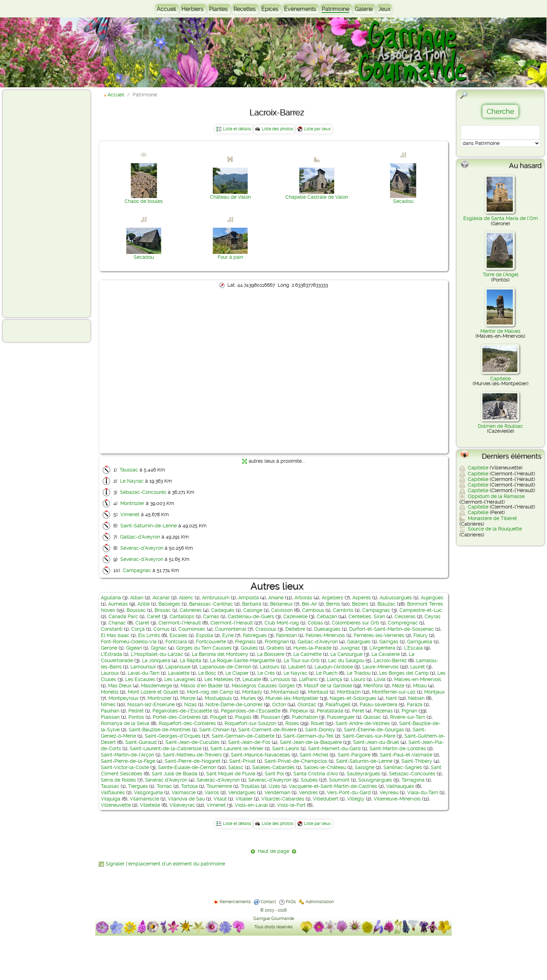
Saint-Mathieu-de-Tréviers (192, 755)
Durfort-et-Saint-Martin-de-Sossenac (392, 629)
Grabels (275, 648)
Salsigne (365, 767)
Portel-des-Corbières (177, 717)
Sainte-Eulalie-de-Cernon (187, 767)
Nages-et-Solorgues (353, 698)
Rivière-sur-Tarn (408, 717)
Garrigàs (389, 642)
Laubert (297, 667)
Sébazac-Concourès (143, 492)
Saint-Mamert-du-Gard (334, 748)
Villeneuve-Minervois (397, 799)
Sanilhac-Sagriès (403, 767)
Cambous (313, 610)
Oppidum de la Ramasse (496, 496)
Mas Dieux (120, 686)
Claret (142, 623)
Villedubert (326, 799)
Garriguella (420, 642)
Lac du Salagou (346, 660)
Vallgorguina (148, 792)
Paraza (415, 704)
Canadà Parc (123, 616)
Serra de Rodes (118, 780)
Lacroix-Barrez (390, 660)
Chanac (117, 623)
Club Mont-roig (282, 623)
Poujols (243, 717)
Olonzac (307, 704)
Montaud (318, 692)
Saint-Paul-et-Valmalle (406, 755)
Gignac (159, 648)
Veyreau (389, 792)
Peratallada (330, 711)
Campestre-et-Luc (421, 610)
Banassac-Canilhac (211, 604)
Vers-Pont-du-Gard (349, 792)
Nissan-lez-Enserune (151, 704)
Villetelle (150, 805)
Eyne (228, 635)
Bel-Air (309, 604)
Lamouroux (143, 667)
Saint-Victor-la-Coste (125, 767)
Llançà (335, 679)
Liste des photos (278, 129)
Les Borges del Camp (404, 673)
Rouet (317, 723)
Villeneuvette (116, 805)
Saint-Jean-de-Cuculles (192, 742)
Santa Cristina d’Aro (316, 774)
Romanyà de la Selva (125, 723)
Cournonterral (231, 629)
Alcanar (161, 598)
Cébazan (327, 616)
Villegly (356, 799)
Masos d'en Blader (202, 686)
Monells (110, 692)
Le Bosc (207, 673)
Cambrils (343, 610)
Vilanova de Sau (186, 799)
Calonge (253, 610)
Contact (268, 902)
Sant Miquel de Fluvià (231, 774)
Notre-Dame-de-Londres (234, 704)
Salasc (236, 767)
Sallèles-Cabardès (273, 767)
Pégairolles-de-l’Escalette (251, 711)
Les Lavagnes (180, 679)
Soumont (339, 780)
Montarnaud (285, 692)
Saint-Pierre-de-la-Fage (128, 761)
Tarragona (413, 780)
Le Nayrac (132, 481)
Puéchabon (305, 717)
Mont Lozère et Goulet (153, 692)
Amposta (249, 598)
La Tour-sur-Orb (302, 660)
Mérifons (373, 686)
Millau (420, 686)
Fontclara (176, 642)
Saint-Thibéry (417, 761)
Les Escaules (140, 679)
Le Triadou (359, 673)
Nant (391, 698)
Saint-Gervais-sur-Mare (369, 736)
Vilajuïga (111, 799)
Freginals (245, 642)
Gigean (134, 648)
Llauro (358, 679)
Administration (320, 902)
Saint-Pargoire (354, 755)
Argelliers (332, 598)
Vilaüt (220, 799)
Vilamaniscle (144, 799)
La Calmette (308, 654)
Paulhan (110, 711)
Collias (315, 623)
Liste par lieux (317, 129)
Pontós (136, 717)
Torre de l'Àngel (501, 275)
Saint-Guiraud (141, 742)
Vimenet (130, 514)
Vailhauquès (400, 786)
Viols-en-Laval (251, 805)
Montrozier (132, 503)
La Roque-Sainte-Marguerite (242, 660)
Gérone (109, 648)
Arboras (303, 598)
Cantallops (182, 616)
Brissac (163, 610)
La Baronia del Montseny (220, 654)
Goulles (249, 648)
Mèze (398, 686)
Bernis (333, 604)
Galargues (359, 642)
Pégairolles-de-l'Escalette (182, 711)
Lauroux (110, 673)
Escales (178, 635)
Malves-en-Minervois (418, 679)
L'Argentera (382, 648)
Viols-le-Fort (291, 805)
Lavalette (179, 673)
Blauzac (387, 604)
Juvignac (350, 648)
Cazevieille (295, 616)
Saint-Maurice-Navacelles (261, 755)
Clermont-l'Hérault (180, 623)
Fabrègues (255, 635)
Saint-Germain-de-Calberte (243, 736)
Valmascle (184, 792)
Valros (212, 792)
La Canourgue (346, 654)
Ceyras (433, 616)
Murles (248, 698)
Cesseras (405, 616)
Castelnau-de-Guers (251, 616)
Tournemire (219, 786)
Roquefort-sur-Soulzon (250, 723)
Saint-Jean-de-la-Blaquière (311, 742)
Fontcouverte (211, 642)
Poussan (271, 717)
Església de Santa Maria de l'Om (501, 218)
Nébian (416, 698)
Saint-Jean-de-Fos (249, 742)
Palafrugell (338, 704)
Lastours (270, 667)
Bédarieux (281, 604)
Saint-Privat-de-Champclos (296, 761)
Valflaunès (113, 792)
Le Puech (327, 673)
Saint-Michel (314, 755)
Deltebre (295, 629)
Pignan (409, 711)
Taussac (129, 470)
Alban (137, 598)
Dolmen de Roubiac (500, 426)
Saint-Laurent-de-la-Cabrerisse (166, 748)
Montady (252, 692)
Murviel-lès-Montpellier (292, 698)
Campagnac (137, 570)
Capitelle (500, 379)
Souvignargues (375, 780)
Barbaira (252, 604)
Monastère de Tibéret (492, 518)
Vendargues (242, 792)
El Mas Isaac (115, 635)
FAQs (291, 902)
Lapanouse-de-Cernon (225, 667)
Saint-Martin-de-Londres (398, 748)
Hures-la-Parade (312, 648)
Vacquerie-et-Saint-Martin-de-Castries (333, 786)
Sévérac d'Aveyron (166, 780)
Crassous (266, 629)
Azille (144, 604)
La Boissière (271, 654)
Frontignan (277, 642)
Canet (154, 616)
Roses (292, 723)
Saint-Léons (286, 748)
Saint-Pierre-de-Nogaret (193, 761)
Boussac (136, 610)
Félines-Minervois (325, 635)
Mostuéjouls (218, 698)
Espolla (205, 635)
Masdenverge (156, 686)
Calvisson (282, 610)
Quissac (372, 717)
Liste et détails (237, 129)
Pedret (136, 711)
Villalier (244, 799)
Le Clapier (237, 673)
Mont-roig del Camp (210, 692)
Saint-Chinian (214, 730)
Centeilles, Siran (367, 616)
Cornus (162, 629)
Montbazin (349, 692)
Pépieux (299, 711)
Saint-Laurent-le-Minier (237, 748)
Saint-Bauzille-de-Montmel (160, 730)
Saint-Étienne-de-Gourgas (374, 730)
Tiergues (138, 786)
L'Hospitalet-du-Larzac (157, 654)
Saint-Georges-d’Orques (173, 736)
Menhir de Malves (500, 331)
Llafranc (308, 679)
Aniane (276, 598)
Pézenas (383, 711)
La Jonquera (156, 660)
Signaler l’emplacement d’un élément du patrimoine (165, 864)
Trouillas (250, 786)
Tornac (164, 786)
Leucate (252, 679)
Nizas (190, 704)
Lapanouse (178, 667)
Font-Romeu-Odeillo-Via (129, 642)
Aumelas (118, 604)
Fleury (421, 635)
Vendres (308, 792)
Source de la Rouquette (495, 529)
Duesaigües (327, 629)
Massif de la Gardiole (328, 686)
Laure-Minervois (381, 667)
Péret (358, 711)
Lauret (418, 667)
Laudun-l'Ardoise (334, 667)
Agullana (111, 598)
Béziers (360, 604)
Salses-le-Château (325, 767)
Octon (279, 704)
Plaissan (110, 717)
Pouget (218, 717)
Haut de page (273, 851)
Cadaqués (223, 610)
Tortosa (189, 786)
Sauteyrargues (364, 774)
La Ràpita (190, 660)
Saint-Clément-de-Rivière (267, 730)
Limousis (280, 679)
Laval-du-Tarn (144, 673)
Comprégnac (403, 623)
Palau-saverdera (379, 704)
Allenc (186, 598)
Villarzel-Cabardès (283, 799)
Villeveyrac (182, 805)
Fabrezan (286, 635)
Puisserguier (341, 717)
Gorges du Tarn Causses (204, 648)
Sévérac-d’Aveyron (142, 559)
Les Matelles (219, 679)
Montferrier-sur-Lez (394, 692)
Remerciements (235, 902)
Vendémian (277, 792)
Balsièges (169, 604)
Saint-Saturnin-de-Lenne (149, 526)
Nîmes (108, 704)
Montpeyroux (123, 698)
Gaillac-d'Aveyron (140, 537)
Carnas (211, 616)
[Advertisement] (33, 203)
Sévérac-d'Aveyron (142, 548)
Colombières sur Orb (355, 623)
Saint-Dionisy (320, 730)
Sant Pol (274, 774)
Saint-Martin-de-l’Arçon (128, 755)
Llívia (380, 679)
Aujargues (432, 598)
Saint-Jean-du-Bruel (376, 742)
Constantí (112, 629)
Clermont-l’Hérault (232, 623)
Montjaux (434, 692)
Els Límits (149, 635)
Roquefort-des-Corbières (187, 723)
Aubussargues (396, 598)
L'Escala (413, 648)
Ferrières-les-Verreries (379, 635)
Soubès (309, 780)
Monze (188, 698)
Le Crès (266, 673)
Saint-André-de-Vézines (363, 723)
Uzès (274, 786)
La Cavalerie (386, 654)
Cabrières (191, 610)
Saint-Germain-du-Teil (308, 736)
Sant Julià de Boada (175, 774)
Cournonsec (192, 629)
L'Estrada (111, 654)
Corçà (138, 629)
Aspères (362, 598)
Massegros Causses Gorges (263, 686)
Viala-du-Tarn (423, 792)
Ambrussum (216, 598)
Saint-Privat (242, 761)
